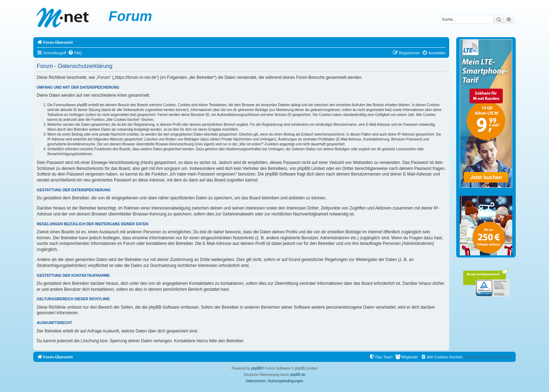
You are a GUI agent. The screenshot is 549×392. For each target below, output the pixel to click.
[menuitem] (75, 53)
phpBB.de (298, 375)
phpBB (256, 368)
